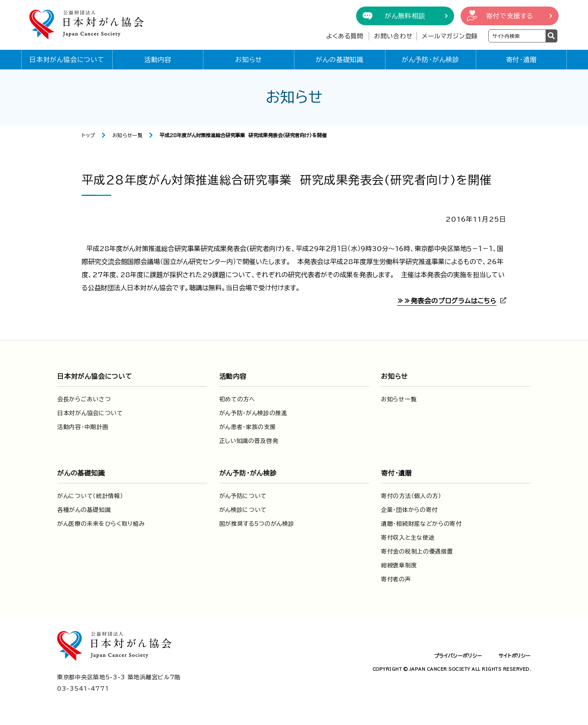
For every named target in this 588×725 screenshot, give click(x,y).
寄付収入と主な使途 (408, 538)
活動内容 (158, 60)
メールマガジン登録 (450, 36)
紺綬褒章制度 (399, 565)
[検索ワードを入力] (517, 36)
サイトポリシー (515, 656)
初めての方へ (237, 399)
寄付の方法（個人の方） (411, 496)
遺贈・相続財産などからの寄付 (421, 524)
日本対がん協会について (67, 60)
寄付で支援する (510, 16)
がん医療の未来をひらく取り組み (101, 524)
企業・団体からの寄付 (409, 510)
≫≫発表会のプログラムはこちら (447, 301)
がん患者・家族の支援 (248, 427)
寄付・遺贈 (521, 60)
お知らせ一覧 (128, 135)
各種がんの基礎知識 (84, 510)
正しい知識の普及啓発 (249, 441)
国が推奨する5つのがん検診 (257, 524)
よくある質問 (345, 36)
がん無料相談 (405, 16)
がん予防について (243, 496)
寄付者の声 (396, 579)
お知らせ (249, 60)
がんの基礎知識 (340, 60)
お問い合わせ (393, 36)
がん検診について (243, 510)
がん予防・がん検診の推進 (253, 413)
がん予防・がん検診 (431, 60)
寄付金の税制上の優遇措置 (417, 552)
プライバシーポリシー (458, 656)
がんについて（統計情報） (90, 496)
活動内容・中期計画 (83, 427)
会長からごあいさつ (84, 399)
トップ (88, 135)
